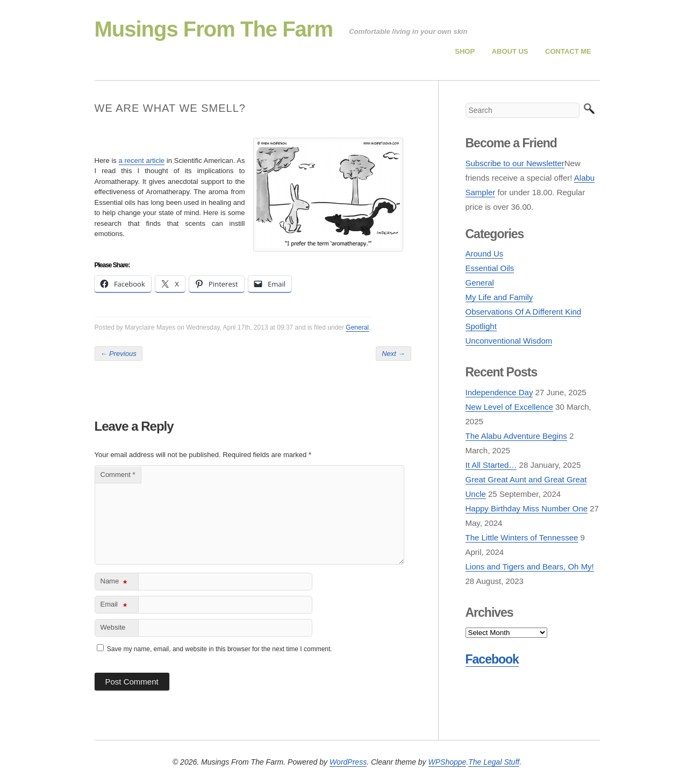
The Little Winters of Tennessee (522, 537)
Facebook (492, 659)
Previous (119, 354)
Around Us (485, 254)
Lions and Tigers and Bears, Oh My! (530, 566)
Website (113, 627)
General (357, 327)
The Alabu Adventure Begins (516, 436)
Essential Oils (490, 268)
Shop (465, 51)
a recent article (142, 161)
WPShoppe (448, 762)
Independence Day (499, 392)
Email (114, 606)
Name (114, 583)
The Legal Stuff (494, 762)
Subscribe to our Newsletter (515, 163)
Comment (118, 475)
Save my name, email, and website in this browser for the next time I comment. (220, 649)
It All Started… (491, 465)
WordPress (348, 762)
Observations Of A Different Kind (524, 312)
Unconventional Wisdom (509, 341)
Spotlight (481, 326)
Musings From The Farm (214, 29)
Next (393, 354)
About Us (510, 51)
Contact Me (568, 51)
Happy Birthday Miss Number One (527, 508)
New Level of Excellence (509, 407)
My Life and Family (499, 297)
